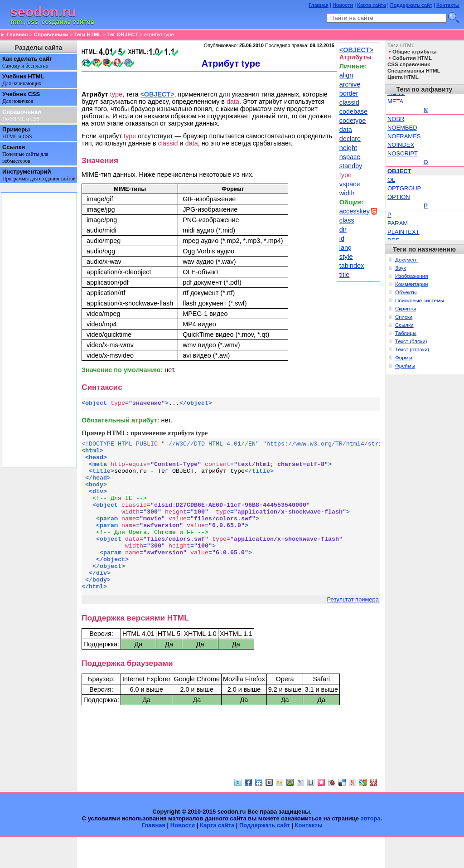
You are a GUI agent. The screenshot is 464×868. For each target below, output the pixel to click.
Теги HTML (88, 34)
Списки (404, 317)
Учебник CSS (21, 97)
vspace (350, 184)
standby (351, 166)
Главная (319, 5)
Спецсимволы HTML (414, 71)
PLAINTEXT (404, 232)
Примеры (17, 133)
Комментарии (412, 284)
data (346, 130)
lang (346, 247)
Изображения (411, 276)
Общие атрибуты (415, 52)
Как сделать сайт (27, 62)
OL (391, 180)
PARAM (398, 223)
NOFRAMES (404, 136)
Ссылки (25, 154)
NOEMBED (402, 128)
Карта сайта (372, 5)
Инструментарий (39, 175)
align (346, 75)
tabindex (352, 266)
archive (350, 84)
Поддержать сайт (411, 5)
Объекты (406, 292)
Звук (401, 268)
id (342, 238)
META (395, 101)
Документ (407, 260)
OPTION (399, 197)
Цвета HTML (403, 77)
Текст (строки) (412, 349)
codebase (353, 112)
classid (349, 102)
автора (371, 850)
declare (350, 139)
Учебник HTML (23, 80)
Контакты (448, 5)
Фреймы (405, 366)
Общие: (352, 202)
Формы (404, 358)
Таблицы (406, 333)
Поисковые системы (420, 301)
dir (343, 229)
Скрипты (406, 309)
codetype (353, 121)
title (344, 275)
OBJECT (399, 171)
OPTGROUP (404, 188)
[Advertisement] (231, 771)
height (348, 148)
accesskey (355, 211)
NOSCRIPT (403, 153)
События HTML (412, 58)
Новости (343, 5)
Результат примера (353, 631)
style (346, 257)
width (347, 193)
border (349, 93)
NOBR (396, 119)
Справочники (51, 34)
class (347, 220)
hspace (350, 157)
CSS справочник (409, 64)
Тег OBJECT (123, 34)
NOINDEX (401, 145)
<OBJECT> (356, 50)
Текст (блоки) (411, 341)
